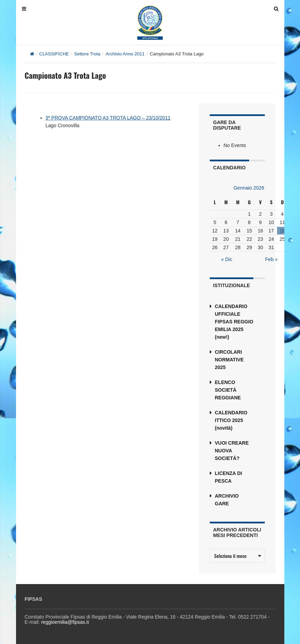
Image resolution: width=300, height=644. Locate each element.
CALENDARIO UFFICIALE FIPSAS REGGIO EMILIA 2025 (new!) (234, 322)
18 (282, 231)
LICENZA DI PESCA (229, 477)
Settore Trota (87, 54)
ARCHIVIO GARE (227, 500)
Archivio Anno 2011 (125, 54)
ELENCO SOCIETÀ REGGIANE (228, 390)
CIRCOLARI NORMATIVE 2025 (229, 360)
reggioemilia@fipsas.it (65, 622)
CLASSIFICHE (54, 54)
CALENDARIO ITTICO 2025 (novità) (231, 420)
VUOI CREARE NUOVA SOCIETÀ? (232, 451)
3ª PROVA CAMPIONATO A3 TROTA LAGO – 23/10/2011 (108, 118)
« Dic (227, 259)
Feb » (271, 259)
